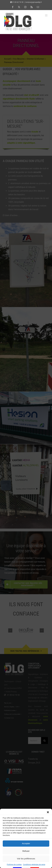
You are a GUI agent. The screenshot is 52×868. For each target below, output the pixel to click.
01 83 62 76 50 (18, 2)
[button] (48, 823)
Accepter (26, 854)
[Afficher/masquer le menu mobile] (46, 15)
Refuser (26, 862)
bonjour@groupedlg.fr (34, 2)
